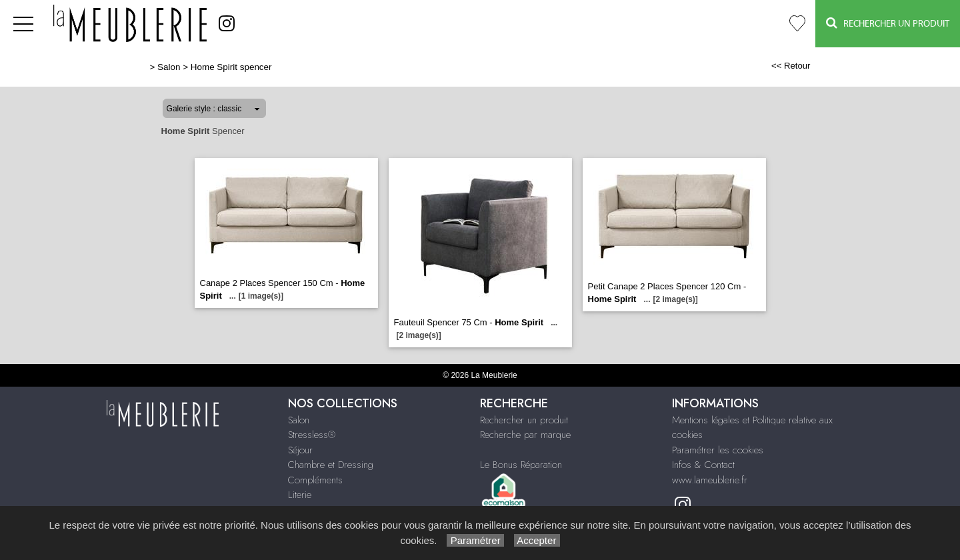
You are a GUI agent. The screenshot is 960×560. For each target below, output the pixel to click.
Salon (169, 67)
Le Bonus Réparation (521, 465)
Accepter (537, 540)
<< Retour (791, 66)
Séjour (300, 450)
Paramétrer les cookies (718, 450)
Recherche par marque (525, 435)
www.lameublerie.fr (710, 480)
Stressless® (312, 435)
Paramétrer (475, 540)
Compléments (315, 480)
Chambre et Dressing (331, 465)
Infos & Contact (703, 465)
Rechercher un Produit (888, 23)
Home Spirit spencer (231, 67)
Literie (300, 495)
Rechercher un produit (524, 420)
